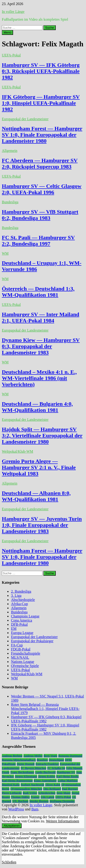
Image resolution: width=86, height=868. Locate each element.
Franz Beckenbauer (22, 772)
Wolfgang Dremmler (62, 801)
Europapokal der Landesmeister (25, 119)
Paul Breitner (70, 789)
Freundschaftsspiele (26, 653)
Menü (7, 32)
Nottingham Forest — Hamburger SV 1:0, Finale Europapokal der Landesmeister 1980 (42, 557)
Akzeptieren (12, 826)
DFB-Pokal (19, 624)
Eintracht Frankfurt (47, 764)
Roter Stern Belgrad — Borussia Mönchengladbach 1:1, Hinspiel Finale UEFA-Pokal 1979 (45, 709)
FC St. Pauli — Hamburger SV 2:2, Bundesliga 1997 (38, 241)
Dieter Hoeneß (26, 764)
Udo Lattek (47, 797)
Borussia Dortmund (70, 756)
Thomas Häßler (21, 797)
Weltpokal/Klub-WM (17, 451)
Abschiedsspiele (23, 600)
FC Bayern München (33, 768)
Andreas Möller (33, 756)
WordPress (16, 809)
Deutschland (57, 760)
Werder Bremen (39, 801)
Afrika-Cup (19, 604)
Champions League (25, 616)
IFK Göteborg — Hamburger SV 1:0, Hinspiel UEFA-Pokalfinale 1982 (41, 103)
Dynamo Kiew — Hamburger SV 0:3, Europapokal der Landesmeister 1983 (41, 346)
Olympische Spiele (25, 666)
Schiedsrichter (47, 793)
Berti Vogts (50, 756)
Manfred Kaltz (11, 785)
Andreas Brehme (12, 756)
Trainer (35, 797)
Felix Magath (74, 768)
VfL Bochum (20, 801)
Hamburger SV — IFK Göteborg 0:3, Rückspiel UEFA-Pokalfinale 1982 (41, 71)
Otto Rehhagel (52, 789)
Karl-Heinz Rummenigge (17, 780)
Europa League (22, 633)
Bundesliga (10, 202)
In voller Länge (13, 12)
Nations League (23, 662)
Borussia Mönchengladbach (19, 760)
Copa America (22, 620)
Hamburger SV (66, 772)
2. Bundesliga (21, 591)
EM (14, 629)
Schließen (9, 862)
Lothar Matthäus (68, 780)
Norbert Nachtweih (32, 785)
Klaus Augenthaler (45, 780)
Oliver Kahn (53, 785)
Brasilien (42, 760)
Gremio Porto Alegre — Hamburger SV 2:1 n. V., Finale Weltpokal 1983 (39, 467)
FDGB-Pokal (21, 649)
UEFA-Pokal (11, 55)
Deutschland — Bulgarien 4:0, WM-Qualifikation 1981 (37, 407)
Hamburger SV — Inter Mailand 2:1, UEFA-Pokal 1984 (40, 317)
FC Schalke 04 (56, 768)
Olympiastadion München (26, 789)
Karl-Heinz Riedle (67, 776)
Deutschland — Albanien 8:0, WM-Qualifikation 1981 (36, 496)
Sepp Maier (64, 793)
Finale (6, 772)
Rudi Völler (30, 793)
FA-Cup (17, 645)
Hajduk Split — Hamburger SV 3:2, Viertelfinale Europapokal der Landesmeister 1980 (42, 435)
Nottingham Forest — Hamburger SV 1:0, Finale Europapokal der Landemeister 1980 (42, 135)
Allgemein (10, 151)
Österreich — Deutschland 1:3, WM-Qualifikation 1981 (38, 292)
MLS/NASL (20, 657)
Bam (35, 809)
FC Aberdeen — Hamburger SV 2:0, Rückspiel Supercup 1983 (40, 163)
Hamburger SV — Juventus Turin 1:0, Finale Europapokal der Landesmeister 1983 (42, 525)
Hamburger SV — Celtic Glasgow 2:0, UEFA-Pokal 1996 (42, 189)
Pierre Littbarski (12, 793)
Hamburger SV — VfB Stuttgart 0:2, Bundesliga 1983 (40, 215)
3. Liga (16, 596)
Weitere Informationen (62, 821)
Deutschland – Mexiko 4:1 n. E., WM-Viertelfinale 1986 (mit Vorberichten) (39, 378)
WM (5, 253)
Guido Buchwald (46, 772)
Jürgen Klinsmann (26, 776)
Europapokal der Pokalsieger (32, 641)
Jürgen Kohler (47, 776)
